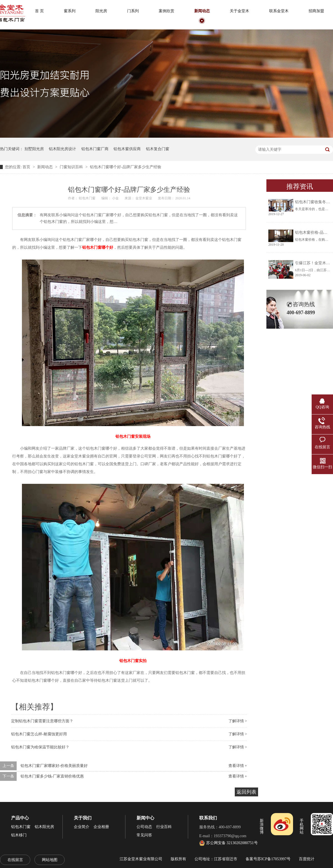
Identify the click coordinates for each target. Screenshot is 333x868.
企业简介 (82, 827)
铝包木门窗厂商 (95, 149)
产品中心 (20, 818)
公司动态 (144, 827)
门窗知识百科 (72, 167)
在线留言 (15, 860)
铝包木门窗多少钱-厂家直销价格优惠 (52, 776)
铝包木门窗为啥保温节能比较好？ (40, 747)
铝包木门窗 (21, 827)
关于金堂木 (239, 11)
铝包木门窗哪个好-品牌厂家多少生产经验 (126, 167)
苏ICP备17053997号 (274, 859)
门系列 (133, 11)
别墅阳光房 (34, 149)
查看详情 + (238, 766)
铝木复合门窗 (158, 149)
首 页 (39, 11)
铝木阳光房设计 (62, 149)
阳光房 (101, 11)
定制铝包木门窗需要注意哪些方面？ (42, 721)
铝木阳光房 (44, 827)
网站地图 (50, 860)
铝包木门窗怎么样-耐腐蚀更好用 (39, 734)
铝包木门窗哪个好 (98, 247)
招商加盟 (316, 11)
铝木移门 (19, 835)
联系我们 (208, 818)
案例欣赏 (167, 11)
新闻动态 (202, 11)
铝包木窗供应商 (127, 149)
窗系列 (70, 11)
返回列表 (246, 792)
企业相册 (101, 827)
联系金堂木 (279, 11)
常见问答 (144, 835)
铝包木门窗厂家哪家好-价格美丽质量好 (54, 766)
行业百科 (164, 827)
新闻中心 (145, 818)
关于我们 (83, 818)
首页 (27, 167)
